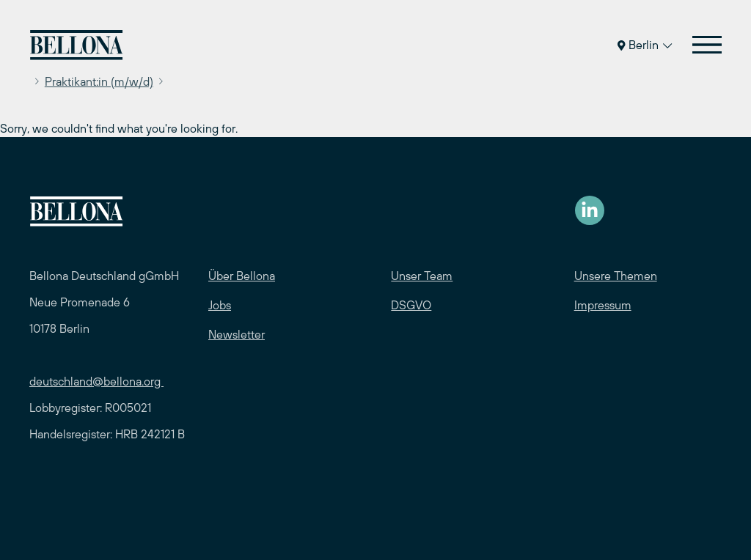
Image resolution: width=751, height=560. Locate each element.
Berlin (645, 45)
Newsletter (237, 334)
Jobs (220, 305)
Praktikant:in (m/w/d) (99, 81)
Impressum (603, 305)
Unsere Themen (616, 276)
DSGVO (411, 305)
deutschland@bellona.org (96, 381)
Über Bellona (242, 276)
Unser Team (422, 276)
